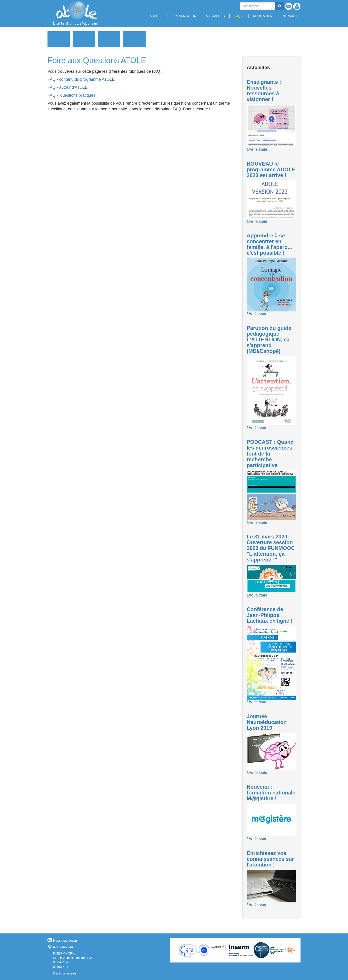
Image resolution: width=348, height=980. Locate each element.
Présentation (184, 16)
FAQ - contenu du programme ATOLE (81, 79)
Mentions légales (65, 973)
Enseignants (84, 39)
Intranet (289, 16)
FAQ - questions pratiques (72, 95)
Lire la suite (257, 149)
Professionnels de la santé (109, 39)
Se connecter (297, 6)
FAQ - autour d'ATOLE (68, 87)
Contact (289, 6)
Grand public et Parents (59, 39)
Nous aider (263, 16)
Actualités (215, 16)
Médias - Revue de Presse (134, 39)
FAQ (239, 16)
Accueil (156, 16)
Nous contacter (65, 940)
